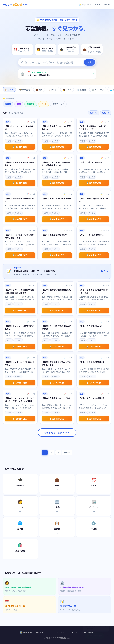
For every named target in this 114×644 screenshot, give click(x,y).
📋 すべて (9, 89)
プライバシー (73, 632)
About (107, 4)
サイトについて (58, 632)
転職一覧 (106, 113)
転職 (19, 104)
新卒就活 (31, 104)
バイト (44, 104)
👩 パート (67, 89)
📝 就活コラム (85, 4)
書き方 (97, 4)
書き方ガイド (58, 104)
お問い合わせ (88, 632)
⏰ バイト (53, 89)
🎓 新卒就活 (25, 89)
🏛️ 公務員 (82, 89)
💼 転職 (39, 89)
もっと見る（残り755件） (57, 433)
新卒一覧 (94, 113)
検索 (90, 62)
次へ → (67, 452)
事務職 (8, 104)
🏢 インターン (98, 89)
